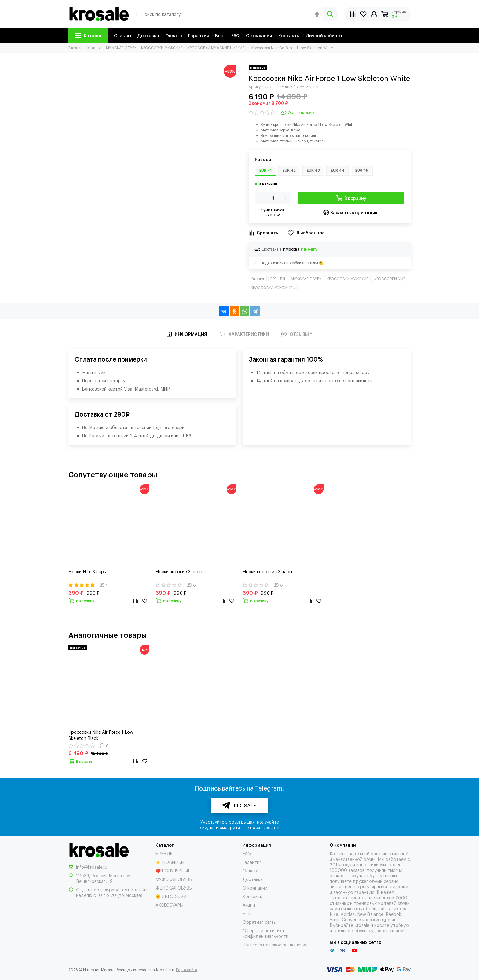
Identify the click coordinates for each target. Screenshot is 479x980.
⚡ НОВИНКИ (170, 862)
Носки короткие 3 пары (267, 571)
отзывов (338, 875)
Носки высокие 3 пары (179, 571)
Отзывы (122, 35)
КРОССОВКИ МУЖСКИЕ (348, 279)
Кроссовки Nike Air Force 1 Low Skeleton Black (101, 735)
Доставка (148, 35)
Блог (220, 35)
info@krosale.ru (92, 867)
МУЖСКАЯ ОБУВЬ (306, 279)
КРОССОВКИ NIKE (390, 279)
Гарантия (199, 35)
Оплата (174, 35)
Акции (249, 905)
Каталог (88, 35)
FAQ (236, 35)
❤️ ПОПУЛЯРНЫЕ (173, 870)
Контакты (289, 35)
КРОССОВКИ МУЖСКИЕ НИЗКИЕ (274, 288)
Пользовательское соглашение (275, 944)
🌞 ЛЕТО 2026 (171, 896)
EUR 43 (313, 170)
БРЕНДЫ (278, 279)
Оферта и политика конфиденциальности (265, 933)
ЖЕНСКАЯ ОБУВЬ (174, 888)
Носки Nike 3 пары (88, 571)
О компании (259, 35)
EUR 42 (289, 170)
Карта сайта (186, 970)
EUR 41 (265, 170)
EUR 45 (362, 170)
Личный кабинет (324, 35)
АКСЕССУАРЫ (169, 905)
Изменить (309, 249)
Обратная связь (259, 922)
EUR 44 (338, 170)
